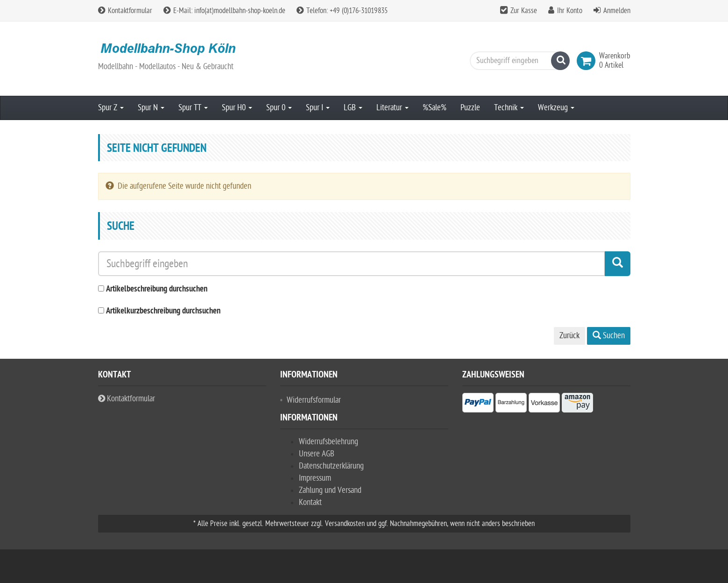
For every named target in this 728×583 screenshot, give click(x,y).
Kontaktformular (125, 11)
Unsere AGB (317, 454)
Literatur (392, 108)
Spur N (151, 108)
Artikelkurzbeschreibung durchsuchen (163, 311)
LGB (353, 108)
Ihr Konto (570, 11)
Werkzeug (556, 108)
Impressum (315, 478)
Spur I (318, 108)
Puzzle (470, 108)
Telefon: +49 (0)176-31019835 (342, 11)
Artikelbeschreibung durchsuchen (157, 289)
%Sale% (435, 108)
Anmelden (617, 11)
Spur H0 (237, 108)
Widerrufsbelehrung (329, 442)
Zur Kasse (524, 11)
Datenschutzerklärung (331, 466)
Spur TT (193, 108)
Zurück (569, 336)
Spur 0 (279, 108)
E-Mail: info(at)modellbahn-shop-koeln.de (224, 11)
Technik (509, 108)
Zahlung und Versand (330, 490)
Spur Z (111, 108)
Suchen (609, 336)
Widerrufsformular (314, 400)
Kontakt (310, 502)
